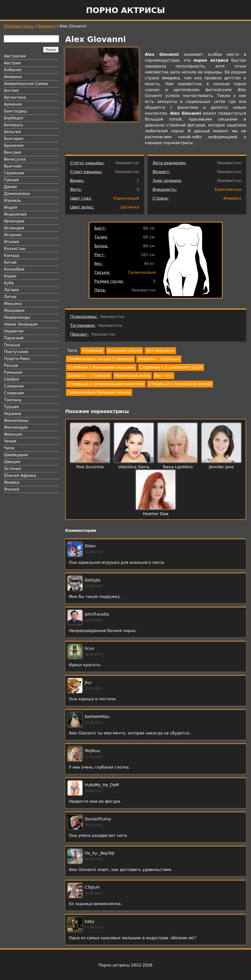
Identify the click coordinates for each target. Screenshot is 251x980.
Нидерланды (17, 317)
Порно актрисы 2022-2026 (125, 965)
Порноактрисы (19, 26)
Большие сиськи (125, 351)
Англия (11, 90)
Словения (14, 393)
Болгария (14, 139)
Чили (9, 448)
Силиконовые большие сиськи (99, 392)
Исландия (14, 228)
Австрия (12, 63)
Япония (12, 489)
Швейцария (16, 455)
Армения (13, 104)
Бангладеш (16, 111)
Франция (13, 434)
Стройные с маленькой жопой (180, 384)
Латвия (11, 290)
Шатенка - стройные (89, 376)
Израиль (13, 200)
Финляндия (16, 427)
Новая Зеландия (21, 324)
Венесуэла (15, 159)
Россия (11, 366)
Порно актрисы (125, 10)
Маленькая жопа (132, 376)
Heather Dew (156, 514)
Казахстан (15, 249)
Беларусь (14, 125)
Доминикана (17, 194)
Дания (10, 187)
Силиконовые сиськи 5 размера (100, 359)
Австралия (15, 56)
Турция (11, 407)
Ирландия (14, 221)
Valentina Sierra (134, 467)
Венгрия (13, 152)
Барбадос (14, 118)
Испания (13, 235)
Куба (9, 283)
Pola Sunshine (90, 467)
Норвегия (14, 331)
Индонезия (15, 214)
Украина (13, 414)
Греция (11, 180)
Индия (11, 207)
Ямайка (12, 482)
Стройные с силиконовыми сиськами (106, 384)
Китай (10, 262)
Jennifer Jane (221, 467)
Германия (14, 173)
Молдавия (14, 311)
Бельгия (12, 132)
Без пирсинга (160, 351)
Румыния (13, 372)
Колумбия (14, 269)
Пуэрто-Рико (17, 359)
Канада (12, 255)
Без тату (164, 376)
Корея (10, 276)
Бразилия (14, 145)
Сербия (11, 379)
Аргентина (15, 97)
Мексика (13, 304)
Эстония (13, 469)
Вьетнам (13, 166)
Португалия (16, 352)
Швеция (12, 462)
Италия (11, 242)
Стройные (93, 351)
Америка (47, 26)
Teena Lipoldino (177, 467)
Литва (10, 297)
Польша (12, 345)
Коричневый (126, 198)
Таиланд (13, 400)
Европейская (228, 189)
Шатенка (130, 207)
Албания (13, 70)
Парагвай (14, 338)
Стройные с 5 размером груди (171, 367)
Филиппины (16, 421)
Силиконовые (142, 272)
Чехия (10, 441)
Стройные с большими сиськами (101, 367)
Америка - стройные (159, 359)
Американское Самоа (26, 84)
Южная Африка (20, 476)
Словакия (14, 386)
